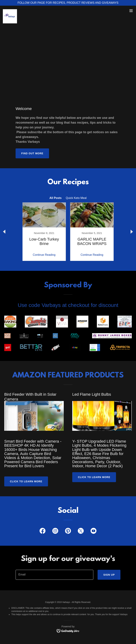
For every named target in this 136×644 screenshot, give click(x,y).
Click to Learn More (26, 481)
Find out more (32, 153)
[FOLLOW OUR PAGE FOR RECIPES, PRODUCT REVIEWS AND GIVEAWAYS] (68, 3)
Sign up (109, 575)
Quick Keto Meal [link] (76, 198)
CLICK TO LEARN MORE (94, 477)
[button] (131, 11)
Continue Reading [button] (44, 255)
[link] (10, 11)
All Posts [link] (55, 198)
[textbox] (54, 575)
